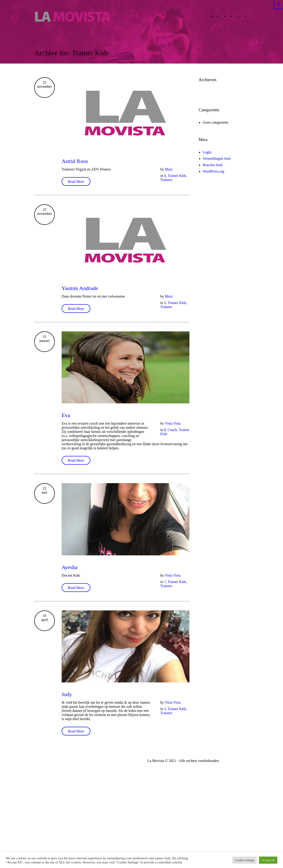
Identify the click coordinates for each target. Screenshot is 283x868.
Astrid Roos (75, 161)
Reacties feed (212, 165)
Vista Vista (173, 423)
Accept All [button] (268, 860)
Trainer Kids (177, 176)
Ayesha (70, 567)
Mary (169, 169)
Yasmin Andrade (80, 288)
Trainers (166, 180)
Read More (76, 182)
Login (207, 152)
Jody (67, 694)
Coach (172, 430)
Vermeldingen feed (216, 158)
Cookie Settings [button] (245, 860)
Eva (66, 415)
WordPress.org (213, 171)
